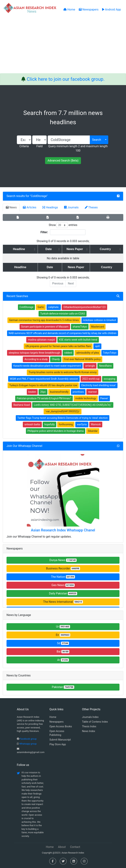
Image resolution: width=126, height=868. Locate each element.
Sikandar (93, 431)
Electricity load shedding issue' (99, 385)
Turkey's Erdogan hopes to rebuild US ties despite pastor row (43, 385)
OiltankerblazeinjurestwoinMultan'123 (84, 307)
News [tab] (11, 207)
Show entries (63, 225)
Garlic (41, 307)
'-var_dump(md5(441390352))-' (63, 411)
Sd (63, 643)
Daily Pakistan (63, 593)
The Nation (63, 577)
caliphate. (54, 307)
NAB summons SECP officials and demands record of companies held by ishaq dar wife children (63, 333)
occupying (110, 379)
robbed (68, 353)
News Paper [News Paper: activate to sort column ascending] (73, 249)
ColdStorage (39, 196)
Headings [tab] (50, 207)
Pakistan (63, 687)
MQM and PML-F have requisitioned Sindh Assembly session (44, 379)
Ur (63, 627)
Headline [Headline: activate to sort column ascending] (17, 249)
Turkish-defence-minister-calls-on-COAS (62, 314)
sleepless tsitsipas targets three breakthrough (34, 353)
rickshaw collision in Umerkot (100, 320)
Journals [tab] (71, 207)
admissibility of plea (87, 353)
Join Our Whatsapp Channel (24, 446)
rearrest (92, 392)
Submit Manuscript (60, 740)
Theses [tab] (91, 207)
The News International (63, 602)
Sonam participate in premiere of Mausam (45, 327)
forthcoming (66, 424)
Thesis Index (89, 726)
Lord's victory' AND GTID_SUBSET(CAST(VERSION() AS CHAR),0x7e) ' (73, 405)
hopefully (50, 424)
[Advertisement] (63, 46)
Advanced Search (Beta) (63, 161)
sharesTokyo (80, 327)
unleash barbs (32, 424)
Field (39, 146)
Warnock (96, 424)
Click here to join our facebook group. (66, 79)
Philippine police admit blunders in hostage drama (56, 431)
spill (97, 346)
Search (97, 140)
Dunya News (63, 560)
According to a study (36, 359)
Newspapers (56, 722)
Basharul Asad (22, 405)
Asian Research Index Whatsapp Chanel (63, 530)
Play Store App (58, 744)
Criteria (24, 146)
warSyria (82, 424)
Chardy (56, 359)
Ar (63, 660)
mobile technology (86, 398)
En (63, 635)
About (62, 847)
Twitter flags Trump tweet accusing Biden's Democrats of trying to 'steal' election (63, 418)
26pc (43, 392)
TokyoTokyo (110, 353)
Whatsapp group (28, 744)
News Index (89, 731)
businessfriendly (59, 392)
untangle (90, 366)
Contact (75, 847)
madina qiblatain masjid (41, 340)
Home (53, 717)
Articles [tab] (30, 207)
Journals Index (90, 717)
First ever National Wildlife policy (82, 359)
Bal (63, 652)
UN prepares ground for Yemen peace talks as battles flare (58, 346)
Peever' (104, 398)
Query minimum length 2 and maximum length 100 (78, 148)
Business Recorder (63, 568)
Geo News (63, 585)
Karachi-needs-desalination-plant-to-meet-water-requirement (47, 366)
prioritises (78, 392)
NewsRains (105, 366)
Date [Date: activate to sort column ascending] (44, 249)
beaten (32, 392)
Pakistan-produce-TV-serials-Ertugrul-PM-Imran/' (44, 398)
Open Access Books (61, 726)
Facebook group (28, 739)
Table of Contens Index (95, 722)
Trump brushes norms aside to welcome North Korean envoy (62, 372)
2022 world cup (91, 379)
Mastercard (97, 327)
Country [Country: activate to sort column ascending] (107, 249)
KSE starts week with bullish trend (78, 340)
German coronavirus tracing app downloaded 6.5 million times (44, 320)
